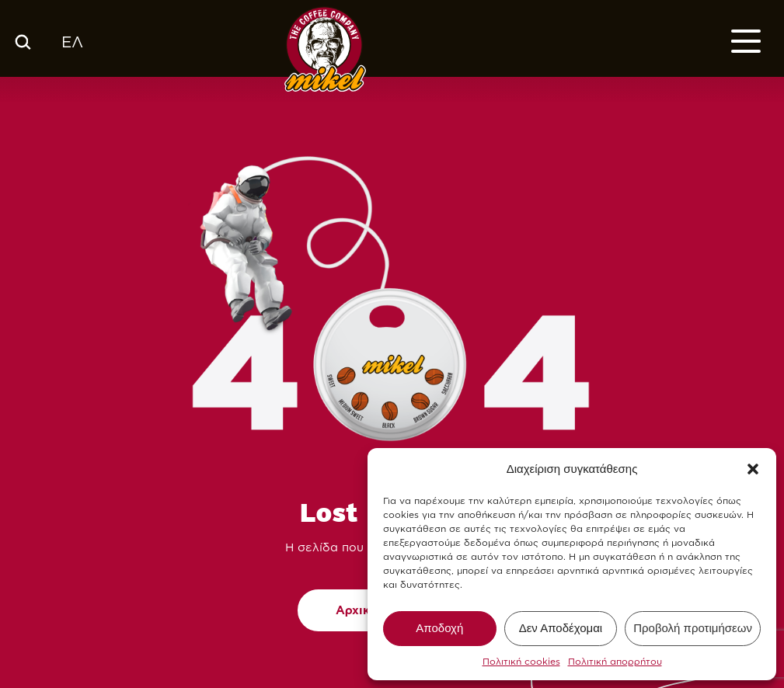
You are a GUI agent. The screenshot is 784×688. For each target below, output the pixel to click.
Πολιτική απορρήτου (615, 661)
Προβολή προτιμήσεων (693, 628)
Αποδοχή (439, 628)
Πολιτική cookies (521, 661)
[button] (753, 469)
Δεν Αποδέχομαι (561, 628)
